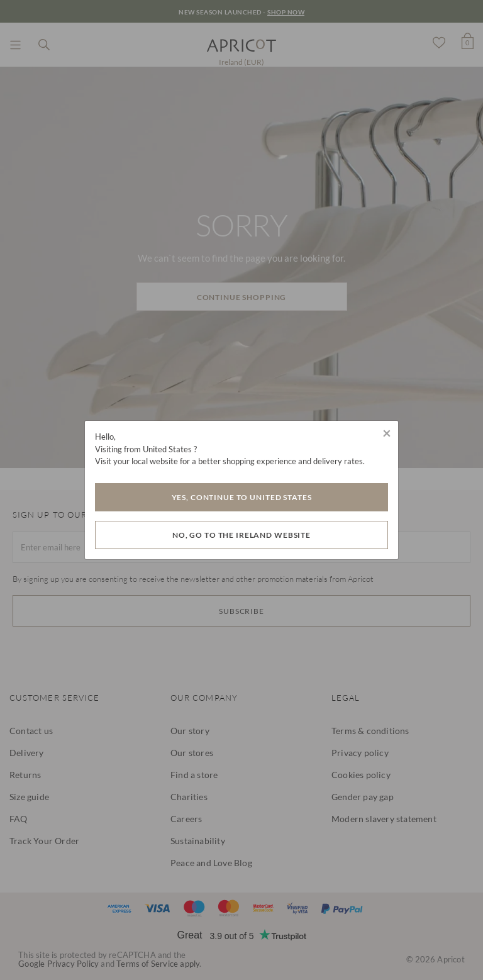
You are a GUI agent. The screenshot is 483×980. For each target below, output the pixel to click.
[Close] (387, 433)
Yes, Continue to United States (242, 497)
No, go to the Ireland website (241, 535)
